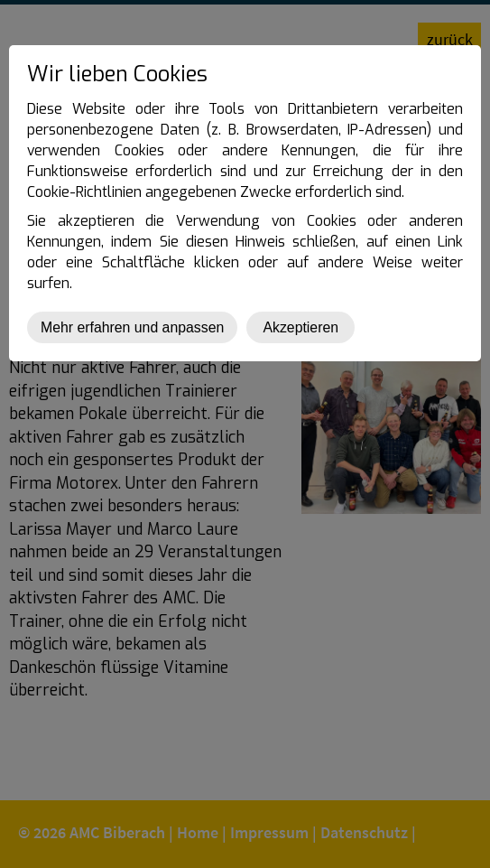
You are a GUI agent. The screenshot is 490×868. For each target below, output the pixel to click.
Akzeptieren (300, 327)
